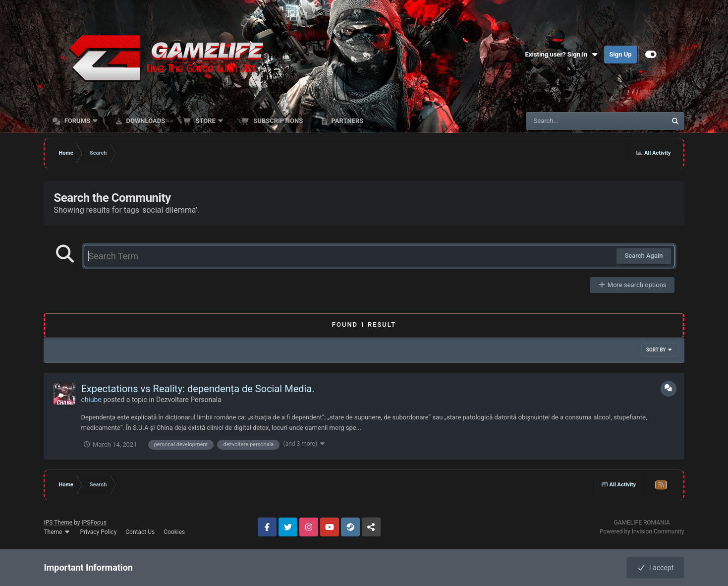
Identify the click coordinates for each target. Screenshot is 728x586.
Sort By (660, 350)
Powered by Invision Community (642, 531)
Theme (57, 532)
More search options (632, 285)
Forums (77, 121)
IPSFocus (94, 523)
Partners (346, 121)
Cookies (174, 532)
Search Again (644, 256)
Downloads (145, 121)
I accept (655, 568)
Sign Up (620, 54)
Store (205, 121)
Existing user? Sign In (562, 55)
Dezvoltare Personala (189, 400)
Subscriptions (277, 121)
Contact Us (140, 532)
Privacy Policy (98, 532)
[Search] (571, 121)
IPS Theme (58, 523)
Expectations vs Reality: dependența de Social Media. (197, 389)
